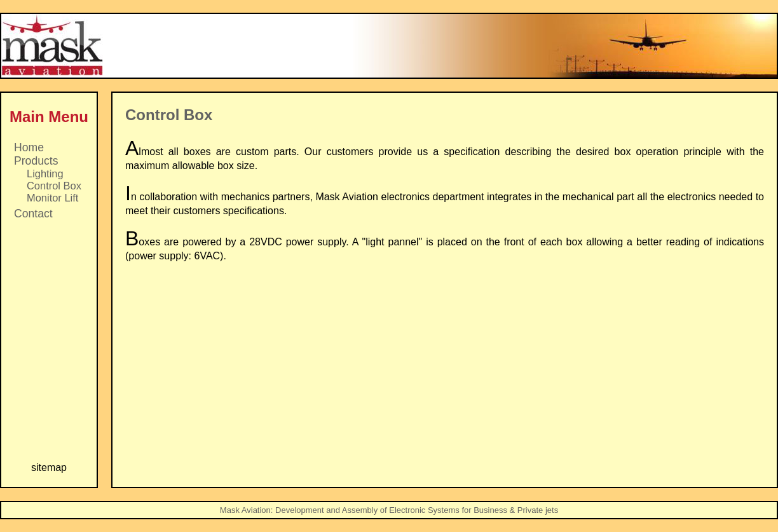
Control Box (54, 186)
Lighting (45, 174)
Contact (33, 214)
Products (36, 161)
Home (29, 147)
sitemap (49, 467)
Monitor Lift (52, 198)
